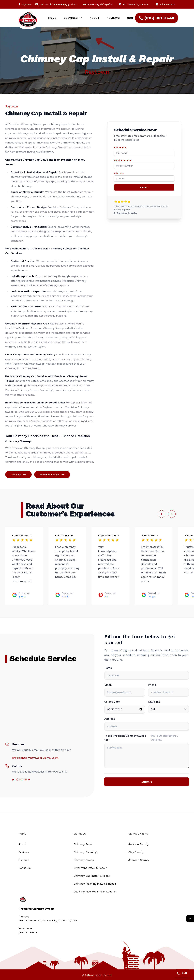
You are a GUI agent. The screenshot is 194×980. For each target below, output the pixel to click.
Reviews (113, 18)
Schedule (25, 868)
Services (80, 834)
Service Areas (138, 834)
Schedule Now (166, 4)
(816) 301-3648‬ (157, 18)
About (95, 18)
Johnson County (139, 860)
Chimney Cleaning (85, 852)
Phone (152, 685)
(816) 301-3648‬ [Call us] (28, 932)
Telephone (25, 928)
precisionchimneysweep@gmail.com (59, 4)
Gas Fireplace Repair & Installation (95, 892)
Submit (144, 187)
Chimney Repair (84, 844)
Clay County (136, 852)
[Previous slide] (162, 514)
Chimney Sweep (84, 860)
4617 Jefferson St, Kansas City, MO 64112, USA (48, 921)
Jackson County (139, 844)
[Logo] (28, 20)
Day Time (154, 702)
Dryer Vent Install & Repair (90, 868)
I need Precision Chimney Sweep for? (125, 738)
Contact (24, 860)
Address (119, 173)
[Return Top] (190, 919)
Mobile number (123, 160)
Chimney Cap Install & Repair (92, 876)
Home (52, 18)
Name (108, 668)
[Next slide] (172, 514)
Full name (120, 147)
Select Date (112, 702)
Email (108, 685)
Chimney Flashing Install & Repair (95, 884)
